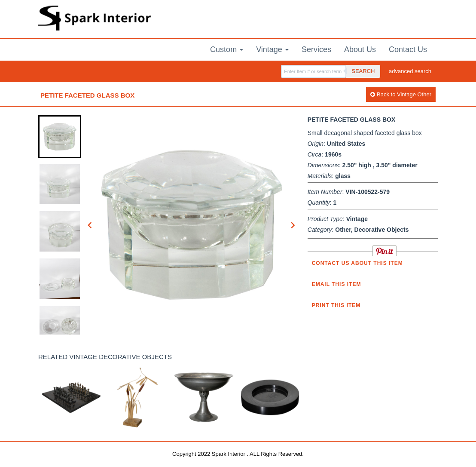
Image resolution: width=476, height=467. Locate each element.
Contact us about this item (357, 263)
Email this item (337, 284)
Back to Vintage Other (401, 94)
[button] (60, 137)
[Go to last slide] (90, 225)
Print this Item (336, 305)
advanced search (410, 71)
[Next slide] (293, 225)
